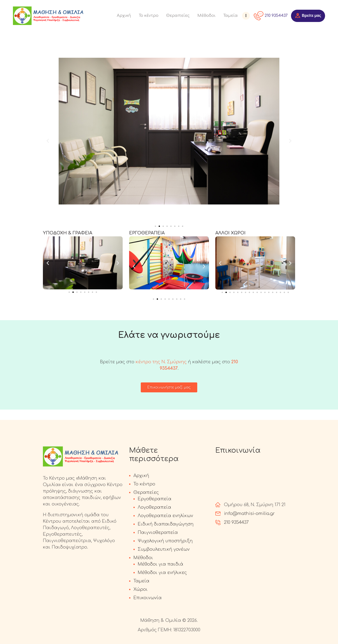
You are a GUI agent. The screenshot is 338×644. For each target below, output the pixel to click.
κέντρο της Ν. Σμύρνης (161, 362)
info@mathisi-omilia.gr (249, 514)
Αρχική (141, 476)
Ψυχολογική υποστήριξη (165, 541)
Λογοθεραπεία (154, 507)
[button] (48, 141)
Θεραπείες (146, 492)
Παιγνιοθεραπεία (158, 533)
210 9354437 (236, 522)
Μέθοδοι (143, 558)
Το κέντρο (144, 484)
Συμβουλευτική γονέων (164, 549)
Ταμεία (141, 581)
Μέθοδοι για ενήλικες (162, 573)
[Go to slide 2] (159, 226)
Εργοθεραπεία (155, 499)
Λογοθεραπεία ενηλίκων (165, 516)
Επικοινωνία (148, 598)
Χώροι (141, 589)
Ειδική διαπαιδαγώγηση (166, 524)
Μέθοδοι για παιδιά (160, 564)
